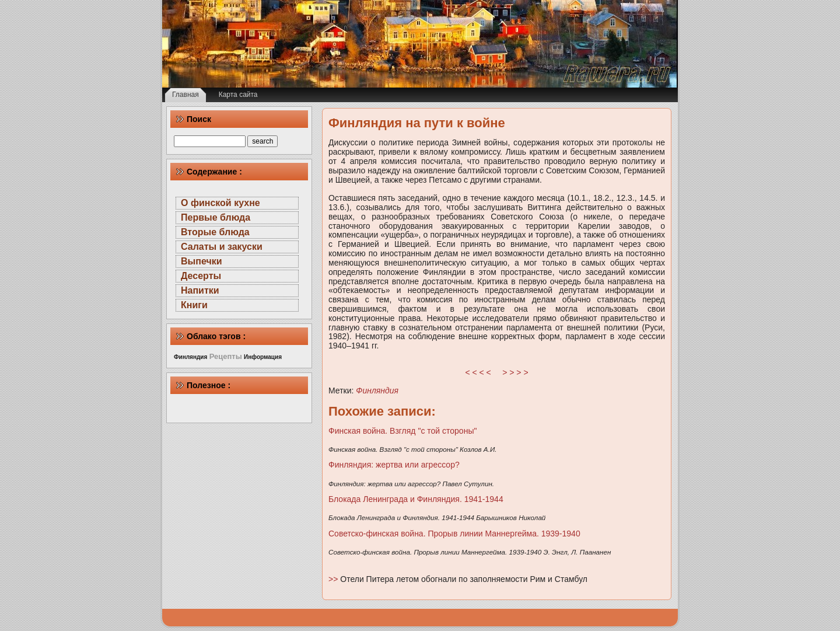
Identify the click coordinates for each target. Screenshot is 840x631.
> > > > (515, 372)
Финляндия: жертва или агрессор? (394, 465)
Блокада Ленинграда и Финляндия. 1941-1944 (416, 499)
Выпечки (202, 261)
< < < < (478, 372)
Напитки (200, 290)
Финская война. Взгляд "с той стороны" (402, 431)
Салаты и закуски (222, 247)
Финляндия (377, 391)
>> (334, 579)
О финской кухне (220, 203)
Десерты (201, 276)
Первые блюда (216, 217)
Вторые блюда (215, 232)
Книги (194, 305)
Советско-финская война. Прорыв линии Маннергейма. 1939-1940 (454, 534)
